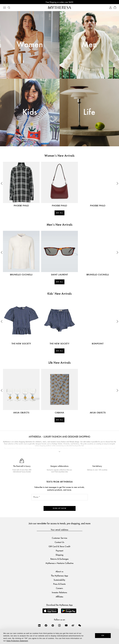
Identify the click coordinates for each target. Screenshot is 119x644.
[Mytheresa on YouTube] (66, 625)
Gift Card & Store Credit (59, 546)
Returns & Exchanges (59, 559)
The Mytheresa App (59, 576)
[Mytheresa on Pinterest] (53, 625)
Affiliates (59, 597)
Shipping (59, 555)
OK (103, 635)
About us (59, 571)
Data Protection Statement (17, 641)
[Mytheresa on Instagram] (59, 625)
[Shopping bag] (115, 8)
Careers (59, 588)
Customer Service (59, 538)
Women (30, 45)
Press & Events (59, 584)
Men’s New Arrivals (60, 225)
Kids (30, 112)
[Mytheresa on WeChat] (80, 625)
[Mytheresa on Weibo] (73, 625)
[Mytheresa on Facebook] (46, 625)
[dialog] (59, 637)
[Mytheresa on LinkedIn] (39, 625)
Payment (59, 551)
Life (89, 112)
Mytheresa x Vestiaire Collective (59, 563)
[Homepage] (60, 7)
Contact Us (59, 542)
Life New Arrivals (59, 363)
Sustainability (59, 580)
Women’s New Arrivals (59, 156)
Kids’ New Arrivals (60, 294)
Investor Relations (59, 592)
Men (89, 45)
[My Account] (110, 8)
